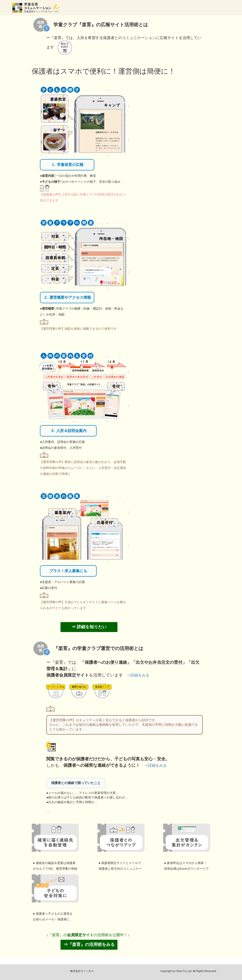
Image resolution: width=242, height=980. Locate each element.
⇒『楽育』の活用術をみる (89, 944)
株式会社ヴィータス (82, 971)
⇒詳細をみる (138, 675)
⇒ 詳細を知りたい (89, 627)
